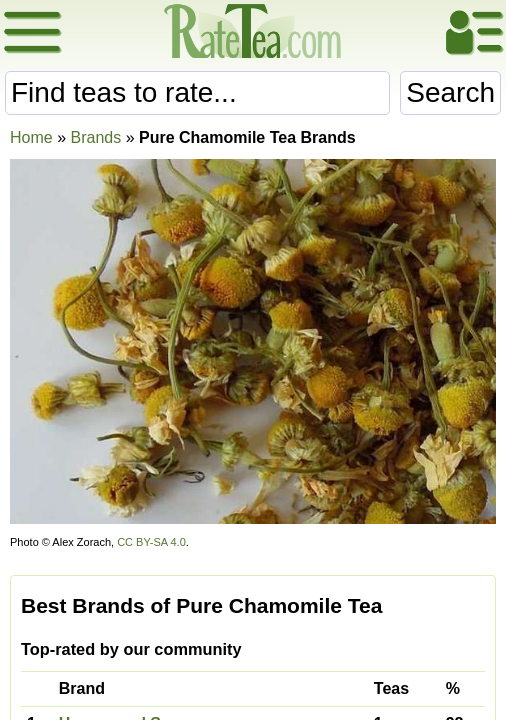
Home (31, 137)
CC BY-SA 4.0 (151, 542)
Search (450, 92)
